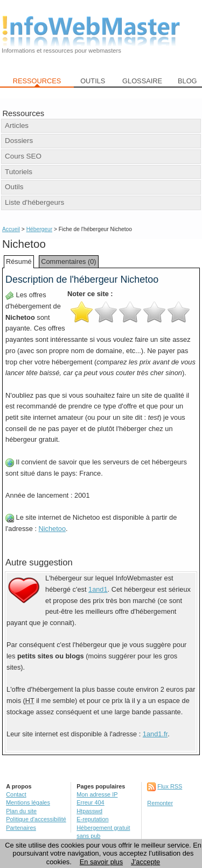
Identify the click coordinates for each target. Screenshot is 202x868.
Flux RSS (170, 786)
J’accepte (145, 862)
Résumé (19, 261)
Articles (17, 125)
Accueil (11, 229)
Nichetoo (53, 529)
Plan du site (21, 811)
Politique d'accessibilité (36, 819)
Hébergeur (39, 229)
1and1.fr (155, 734)
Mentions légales (28, 802)
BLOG (187, 81)
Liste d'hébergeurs (34, 202)
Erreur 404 (90, 802)
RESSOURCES (37, 81)
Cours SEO (23, 156)
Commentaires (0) (68, 261)
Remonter (160, 803)
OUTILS (93, 81)
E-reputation (92, 819)
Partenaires (21, 828)
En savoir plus (101, 862)
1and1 (98, 589)
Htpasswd (89, 811)
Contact (16, 794)
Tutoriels (19, 172)
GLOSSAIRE (142, 81)
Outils (14, 187)
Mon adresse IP (97, 794)
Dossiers (19, 141)
